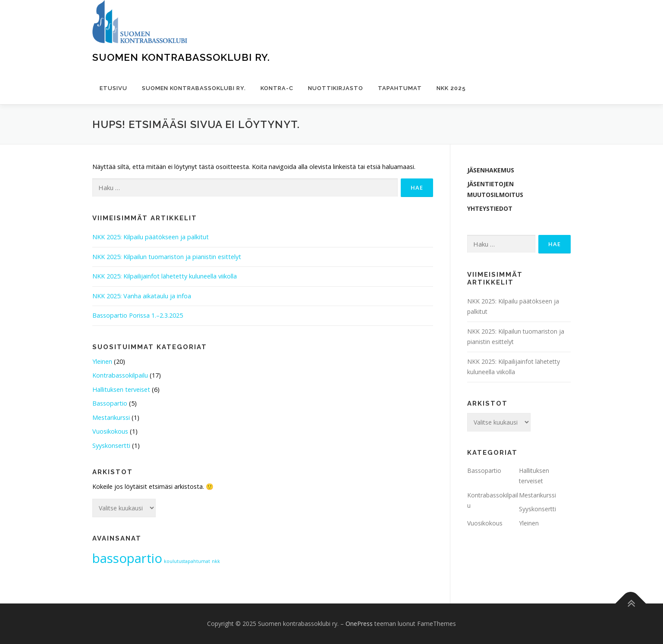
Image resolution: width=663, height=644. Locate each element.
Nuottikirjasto (336, 88)
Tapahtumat (400, 88)
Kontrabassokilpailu (120, 375)
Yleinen (102, 361)
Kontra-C (277, 88)
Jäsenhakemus (491, 170)
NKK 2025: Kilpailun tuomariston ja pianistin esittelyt (167, 257)
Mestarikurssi (111, 417)
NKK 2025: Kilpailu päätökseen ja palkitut (151, 237)
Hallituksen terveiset (121, 389)
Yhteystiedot (490, 208)
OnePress (359, 624)
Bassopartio (110, 403)
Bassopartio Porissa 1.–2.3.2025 (138, 315)
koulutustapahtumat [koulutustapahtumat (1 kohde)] (187, 561)
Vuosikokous (110, 431)
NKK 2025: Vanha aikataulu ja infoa (142, 296)
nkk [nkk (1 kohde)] (216, 561)
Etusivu (113, 88)
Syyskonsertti (111, 445)
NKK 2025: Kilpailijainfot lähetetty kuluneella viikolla (165, 276)
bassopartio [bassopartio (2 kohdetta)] (127, 558)
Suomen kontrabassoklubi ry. (181, 57)
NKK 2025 (451, 88)
